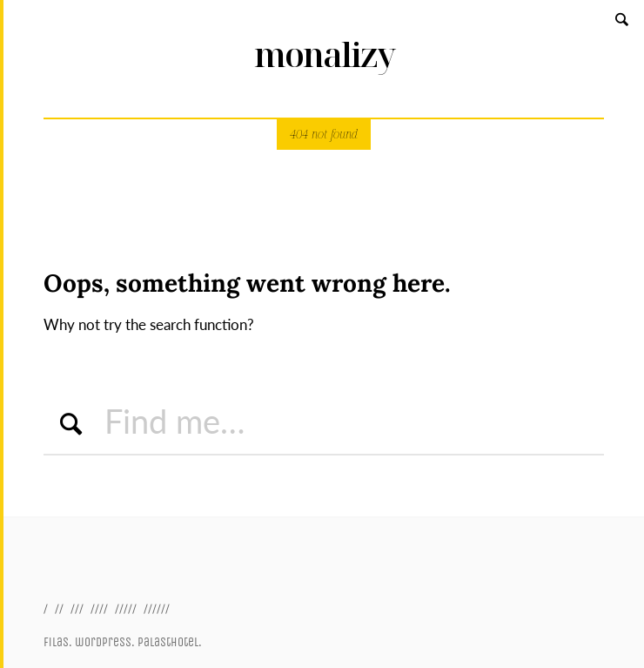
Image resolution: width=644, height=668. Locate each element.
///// (126, 608)
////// (157, 608)
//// (99, 608)
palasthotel (168, 642)
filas (56, 642)
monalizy (324, 54)
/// (77, 608)
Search (623, 19)
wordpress (103, 642)
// (59, 608)
